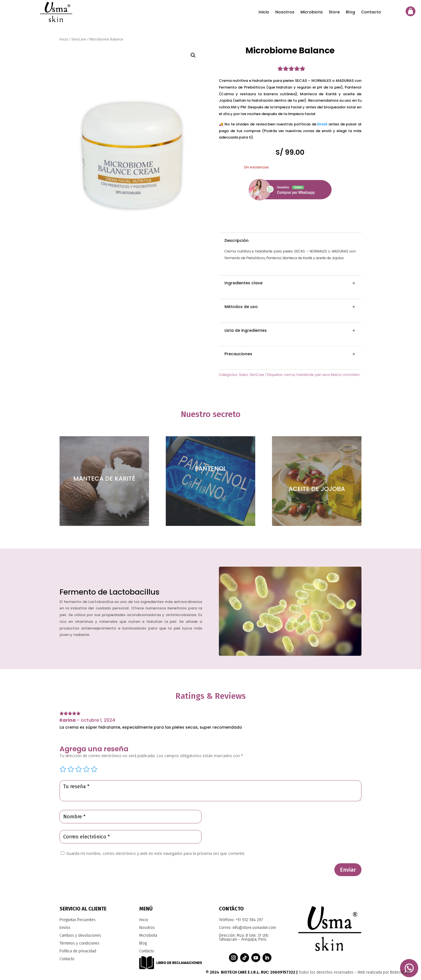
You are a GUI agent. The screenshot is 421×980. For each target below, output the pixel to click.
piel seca (323, 375)
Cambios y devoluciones (80, 935)
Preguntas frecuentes (78, 920)
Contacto (371, 12)
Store (334, 12)
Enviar (348, 870)
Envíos (65, 928)
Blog (350, 12)
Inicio (264, 12)
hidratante (305, 375)
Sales (243, 375)
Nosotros (285, 12)
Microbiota (312, 12)
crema (289, 375)
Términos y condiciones (80, 943)
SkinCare (79, 39)
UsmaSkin (351, 375)
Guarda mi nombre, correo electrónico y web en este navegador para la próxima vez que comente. (156, 853)
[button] (193, 55)
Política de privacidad (78, 951)
